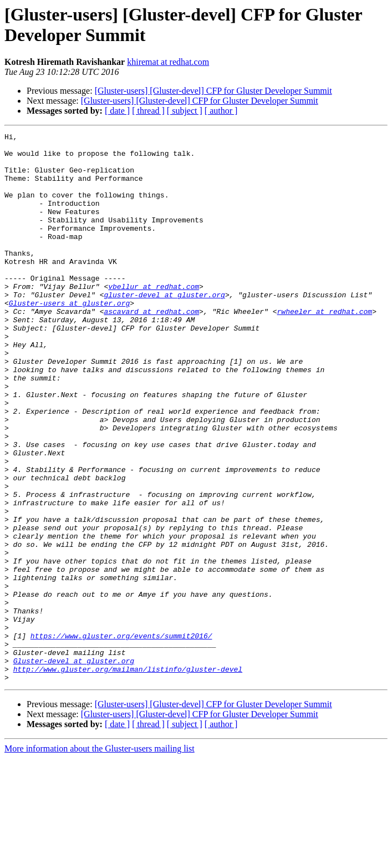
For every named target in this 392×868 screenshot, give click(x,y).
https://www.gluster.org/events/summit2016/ (121, 737)
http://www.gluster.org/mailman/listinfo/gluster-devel (128, 777)
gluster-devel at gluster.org (164, 328)
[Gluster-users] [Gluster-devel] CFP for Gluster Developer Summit (213, 91)
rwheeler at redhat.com (324, 348)
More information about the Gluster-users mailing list (100, 858)
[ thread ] (148, 111)
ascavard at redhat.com (151, 348)
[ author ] (221, 111)
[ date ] (117, 111)
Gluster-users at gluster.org (69, 338)
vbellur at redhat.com (154, 318)
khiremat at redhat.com (168, 62)
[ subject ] (185, 111)
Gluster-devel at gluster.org (74, 767)
